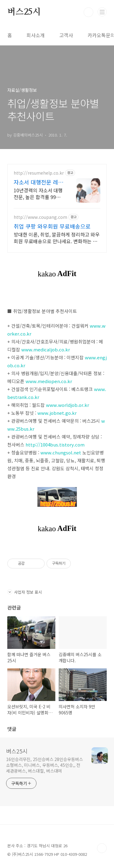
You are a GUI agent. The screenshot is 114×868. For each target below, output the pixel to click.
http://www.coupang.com (40, 217)
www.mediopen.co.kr (49, 381)
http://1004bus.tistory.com (55, 445)
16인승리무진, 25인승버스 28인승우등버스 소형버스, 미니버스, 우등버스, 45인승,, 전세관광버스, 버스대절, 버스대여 (45, 765)
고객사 (66, 35)
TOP (102, 848)
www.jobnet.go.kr (57, 413)
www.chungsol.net (61, 452)
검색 (88, 12)
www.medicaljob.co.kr (46, 349)
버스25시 (24, 12)
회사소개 (36, 35)
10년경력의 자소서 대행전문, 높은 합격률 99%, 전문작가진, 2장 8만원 (38, 193)
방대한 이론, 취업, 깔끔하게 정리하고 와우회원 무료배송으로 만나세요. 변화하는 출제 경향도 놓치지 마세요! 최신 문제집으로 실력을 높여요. (57, 238)
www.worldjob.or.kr (67, 405)
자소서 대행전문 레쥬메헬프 (38, 182)
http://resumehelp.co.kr (39, 173)
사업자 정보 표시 (25, 592)
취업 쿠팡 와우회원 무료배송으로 (52, 226)
